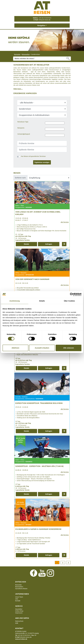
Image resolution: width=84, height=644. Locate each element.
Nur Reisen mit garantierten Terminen (33, 156)
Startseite (17, 54)
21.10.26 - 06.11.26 (22, 533)
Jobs (17, 599)
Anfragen (49, 244)
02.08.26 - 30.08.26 (22, 470)
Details (26, 244)
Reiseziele (18, 585)
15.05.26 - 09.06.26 (22, 218)
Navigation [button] (41, 25)
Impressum (19, 613)
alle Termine (65, 222)
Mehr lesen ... (18, 89)
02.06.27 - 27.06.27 (22, 220)
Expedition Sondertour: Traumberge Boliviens (39, 403)
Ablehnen (15, 348)
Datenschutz (19, 621)
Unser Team (19, 597)
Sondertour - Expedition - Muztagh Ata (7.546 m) (39, 466)
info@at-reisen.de (45, 20)
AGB (17, 623)
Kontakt (18, 601)
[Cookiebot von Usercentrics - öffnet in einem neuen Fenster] (72, 294)
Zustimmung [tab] (15, 301)
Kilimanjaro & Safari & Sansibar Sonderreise (38, 529)
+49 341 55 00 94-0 (45, 18)
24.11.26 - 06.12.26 (22, 283)
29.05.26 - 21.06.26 (22, 407)
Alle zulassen (69, 348)
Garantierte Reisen (21, 589)
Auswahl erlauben (42, 348)
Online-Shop (19, 611)
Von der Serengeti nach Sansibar (32, 279)
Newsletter (19, 609)
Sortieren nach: (20, 178)
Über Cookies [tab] (69, 301)
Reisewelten (26, 54)
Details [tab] (42, 301)
